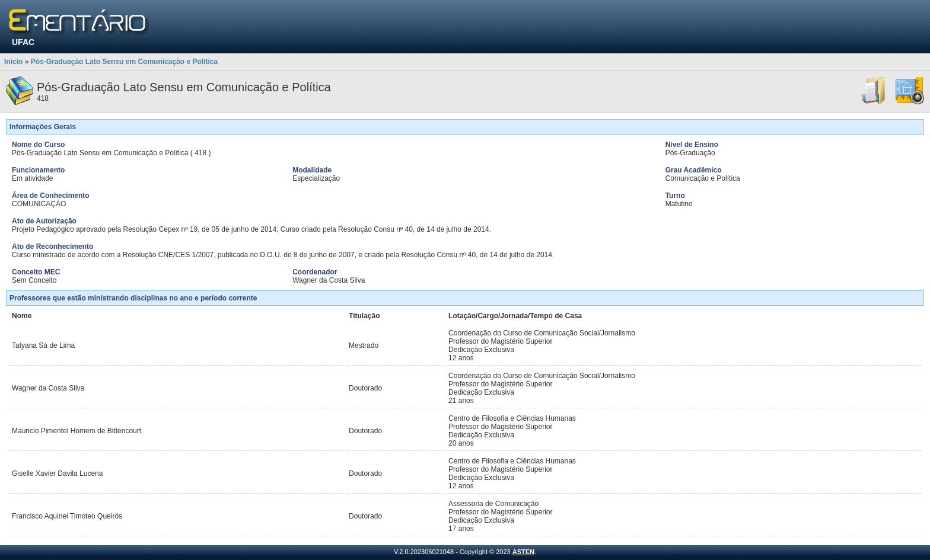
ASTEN (523, 552)
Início (13, 62)
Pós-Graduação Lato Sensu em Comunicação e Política (124, 62)
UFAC (23, 42)
